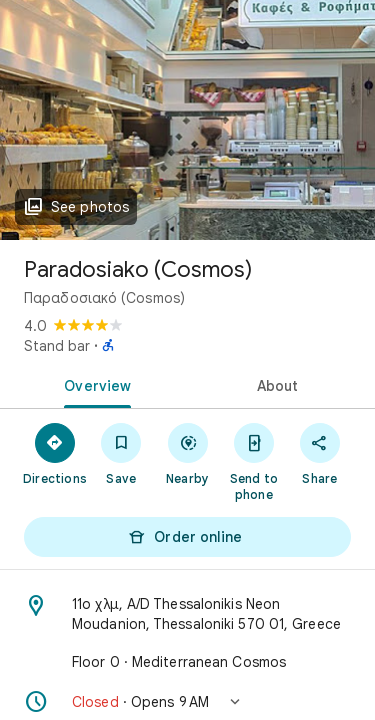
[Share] (320, 453)
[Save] (121, 453)
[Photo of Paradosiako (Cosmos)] (187, 120)
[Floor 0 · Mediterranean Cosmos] (187, 662)
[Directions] (55, 453)
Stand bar (57, 346)
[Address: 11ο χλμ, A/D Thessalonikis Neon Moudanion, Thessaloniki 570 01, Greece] (187, 614)
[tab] (94, 384)
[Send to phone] (254, 461)
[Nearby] (187, 453)
